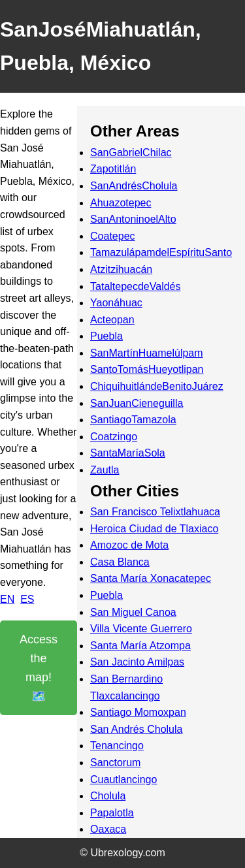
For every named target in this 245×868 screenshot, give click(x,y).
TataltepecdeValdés (135, 286)
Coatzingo (114, 437)
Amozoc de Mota (129, 545)
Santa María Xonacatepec (151, 578)
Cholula (108, 796)
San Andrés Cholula (136, 729)
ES (27, 599)
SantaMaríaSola (128, 453)
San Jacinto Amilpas (137, 662)
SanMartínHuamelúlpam (147, 353)
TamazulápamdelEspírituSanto (161, 252)
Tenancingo (117, 746)
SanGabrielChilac (131, 153)
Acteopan (112, 320)
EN (7, 599)
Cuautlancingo (123, 780)
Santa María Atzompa (140, 646)
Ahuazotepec (121, 203)
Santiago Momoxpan (138, 712)
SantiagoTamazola (133, 420)
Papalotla (112, 813)
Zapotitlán (113, 169)
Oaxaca (108, 829)
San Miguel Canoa (133, 612)
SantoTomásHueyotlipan (147, 369)
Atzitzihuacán (121, 269)
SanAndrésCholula (134, 186)
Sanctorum (115, 763)
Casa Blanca (120, 562)
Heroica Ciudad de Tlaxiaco (154, 529)
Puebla (106, 336)
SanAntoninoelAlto (133, 219)
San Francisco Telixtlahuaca (155, 512)
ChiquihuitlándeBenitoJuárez (157, 386)
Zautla (105, 470)
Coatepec (113, 236)
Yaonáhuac (116, 303)
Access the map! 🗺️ (39, 667)
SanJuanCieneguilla (137, 403)
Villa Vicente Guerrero (141, 629)
